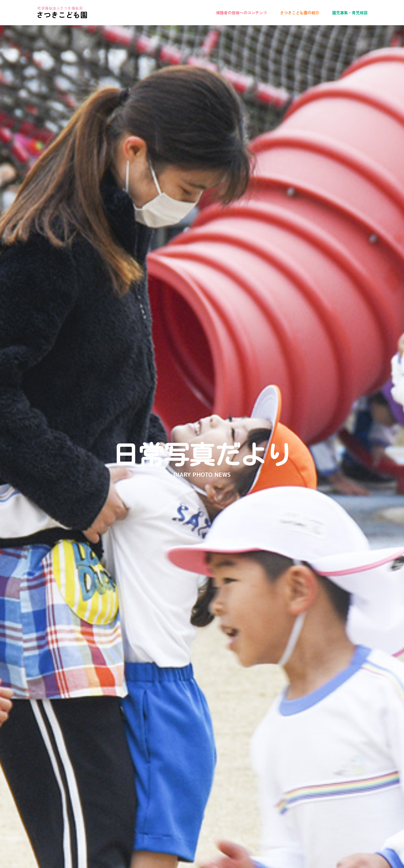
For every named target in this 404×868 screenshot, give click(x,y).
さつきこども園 (62, 15)
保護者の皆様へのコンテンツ (242, 13)
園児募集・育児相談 (350, 13)
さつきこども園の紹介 (300, 13)
